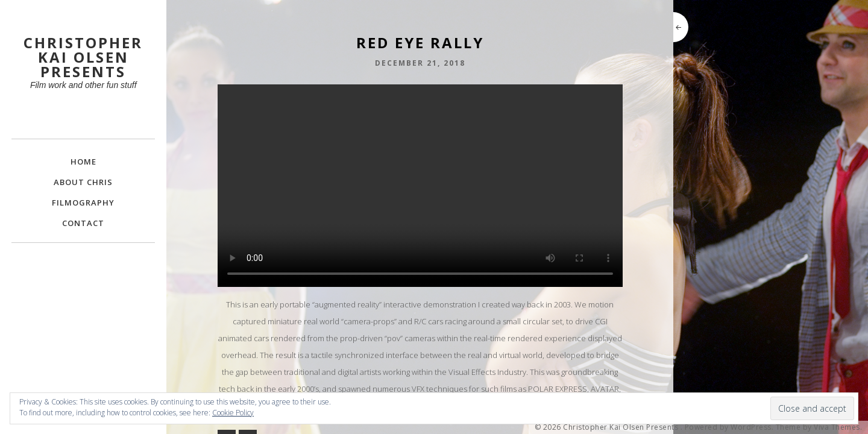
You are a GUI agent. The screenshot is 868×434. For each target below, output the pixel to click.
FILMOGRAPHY (83, 203)
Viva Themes (837, 427)
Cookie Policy (233, 413)
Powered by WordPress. (729, 427)
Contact (83, 223)
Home (83, 162)
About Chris (83, 182)
